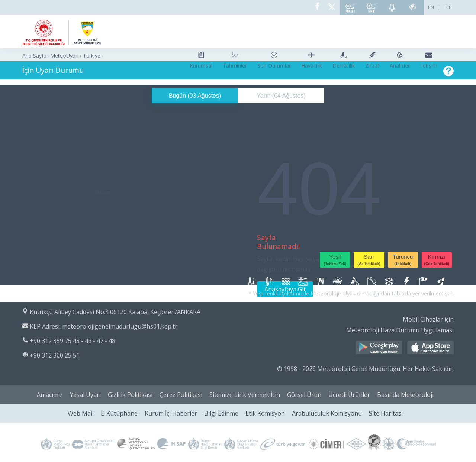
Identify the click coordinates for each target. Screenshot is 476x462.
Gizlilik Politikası (130, 395)
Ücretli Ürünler (349, 395)
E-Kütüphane (119, 413)
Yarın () (281, 96)
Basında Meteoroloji (405, 395)
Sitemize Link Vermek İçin (245, 395)
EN (431, 7)
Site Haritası (386, 413)
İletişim (103, 192)
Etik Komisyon (265, 413)
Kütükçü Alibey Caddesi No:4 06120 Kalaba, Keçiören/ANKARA (115, 312)
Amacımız (50, 395)
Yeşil (335, 260)
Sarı (369, 260)
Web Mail (81, 413)
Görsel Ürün (304, 395)
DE (448, 7)
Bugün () (195, 96)
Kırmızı (437, 260)
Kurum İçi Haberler (171, 413)
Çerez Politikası (181, 395)
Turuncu (403, 260)
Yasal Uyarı (85, 395)
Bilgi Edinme (221, 413)
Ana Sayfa (34, 56)
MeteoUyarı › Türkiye (75, 56)
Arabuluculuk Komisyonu (327, 413)
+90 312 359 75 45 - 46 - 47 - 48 (73, 341)
